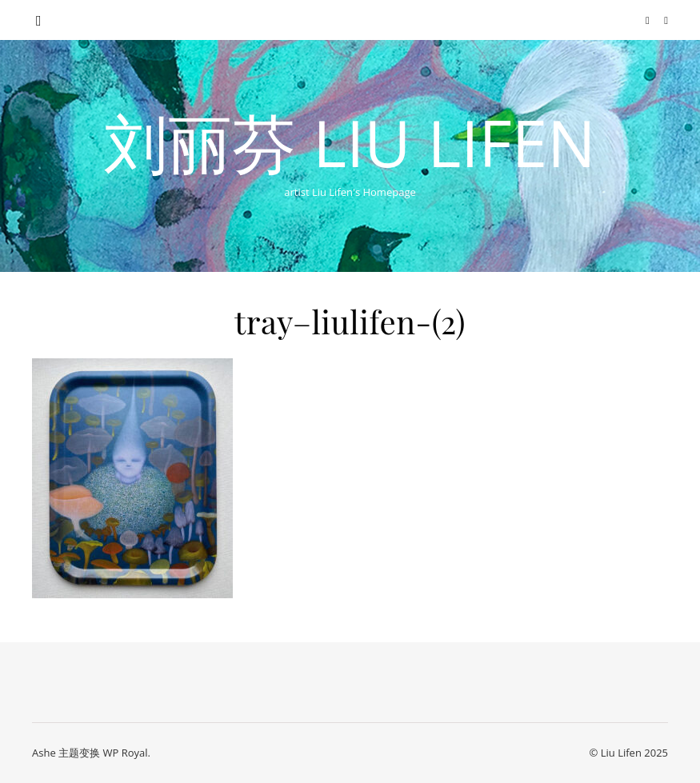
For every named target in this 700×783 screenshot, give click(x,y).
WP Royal (125, 753)
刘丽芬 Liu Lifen (350, 142)
